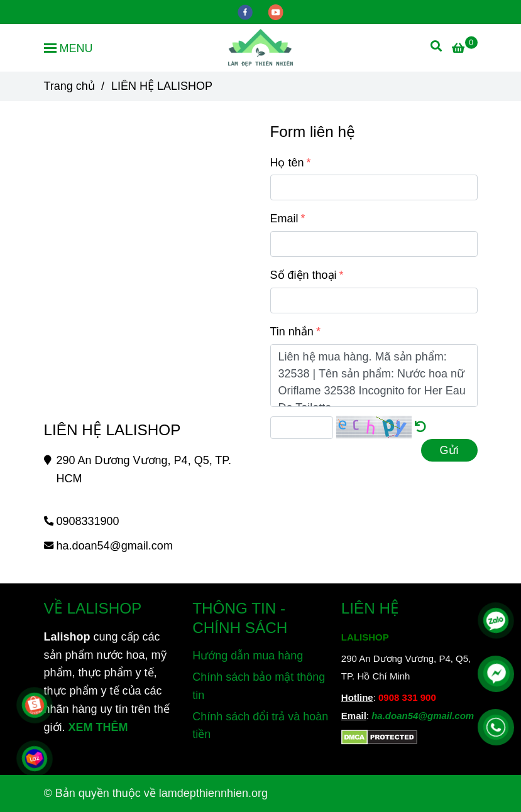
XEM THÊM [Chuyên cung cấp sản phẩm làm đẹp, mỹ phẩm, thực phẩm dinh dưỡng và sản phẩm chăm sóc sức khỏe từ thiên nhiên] (98, 727)
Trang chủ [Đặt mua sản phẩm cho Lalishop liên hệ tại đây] (69, 86)
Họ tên (287, 163)
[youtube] (276, 11)
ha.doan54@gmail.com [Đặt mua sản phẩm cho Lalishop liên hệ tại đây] (115, 546)
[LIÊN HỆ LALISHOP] (260, 48)
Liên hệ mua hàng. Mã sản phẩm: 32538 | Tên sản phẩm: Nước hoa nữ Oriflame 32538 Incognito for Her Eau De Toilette (374, 376)
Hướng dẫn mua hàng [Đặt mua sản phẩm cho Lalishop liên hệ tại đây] (248, 656)
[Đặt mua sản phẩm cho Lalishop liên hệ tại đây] (464, 48)
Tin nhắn (292, 332)
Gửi (449, 450)
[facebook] (247, 11)
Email (284, 219)
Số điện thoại (304, 275)
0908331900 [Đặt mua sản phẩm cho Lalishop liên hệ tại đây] (88, 521)
